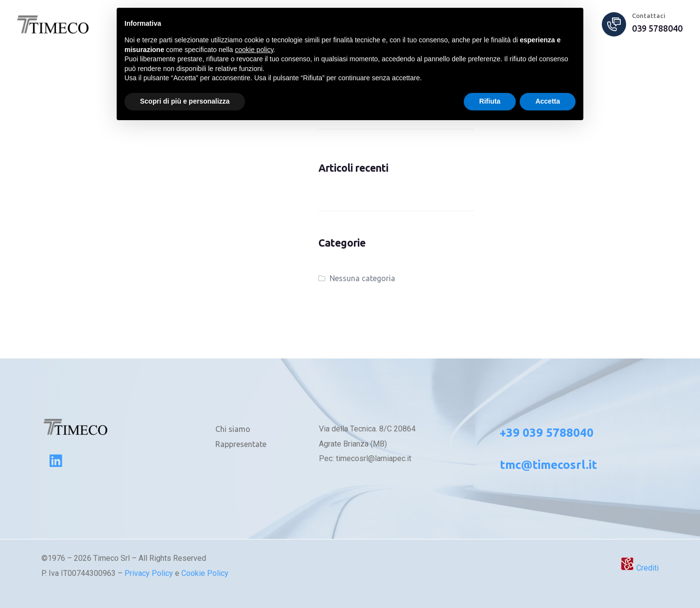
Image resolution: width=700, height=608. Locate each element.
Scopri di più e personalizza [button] (185, 101)
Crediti (639, 568)
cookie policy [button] (254, 50)
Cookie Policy (205, 573)
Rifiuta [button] (490, 101)
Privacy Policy (149, 573)
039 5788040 (657, 28)
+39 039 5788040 (547, 433)
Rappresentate (241, 444)
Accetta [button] (548, 101)
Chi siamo (233, 429)
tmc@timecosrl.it (548, 465)
